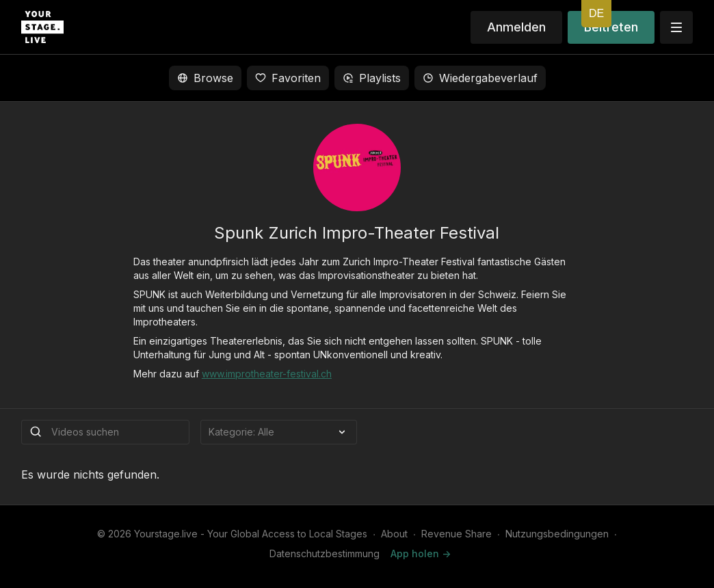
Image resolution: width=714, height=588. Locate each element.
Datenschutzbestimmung (325, 553)
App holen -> (421, 553)
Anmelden (516, 27)
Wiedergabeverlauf (480, 78)
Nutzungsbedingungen (557, 534)
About (394, 534)
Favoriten (288, 78)
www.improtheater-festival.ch (267, 374)
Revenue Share (457, 534)
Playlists (372, 78)
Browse (205, 78)
